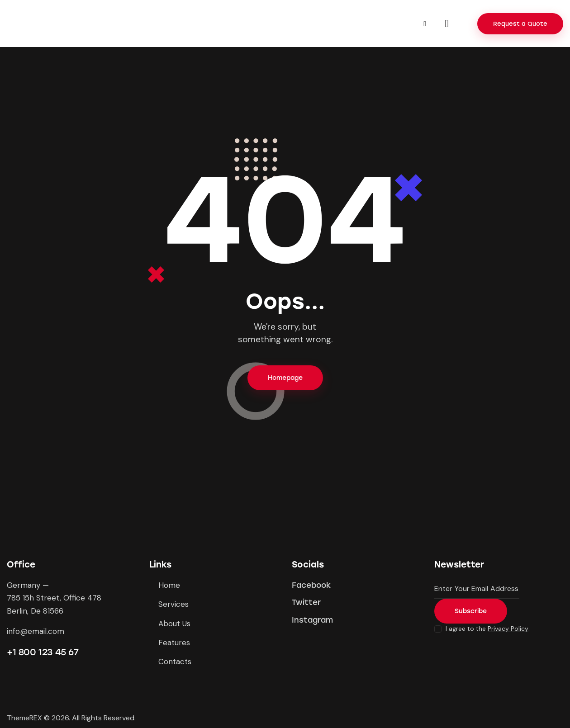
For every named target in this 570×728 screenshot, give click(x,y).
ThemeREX (24, 718)
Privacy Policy (508, 629)
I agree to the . (488, 629)
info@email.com (36, 631)
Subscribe (471, 611)
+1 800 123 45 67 (43, 652)
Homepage (285, 378)
